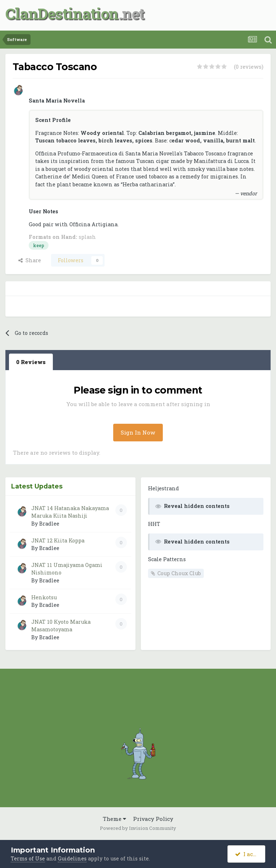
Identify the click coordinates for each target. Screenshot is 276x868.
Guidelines (72, 858)
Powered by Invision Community (138, 828)
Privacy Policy (153, 819)
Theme (114, 819)
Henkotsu (44, 597)
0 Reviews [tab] (31, 362)
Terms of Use (28, 858)
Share (30, 260)
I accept (250, 854)
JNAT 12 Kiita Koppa (58, 540)
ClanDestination (62, 13)
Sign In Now (138, 432)
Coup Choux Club (179, 573)
